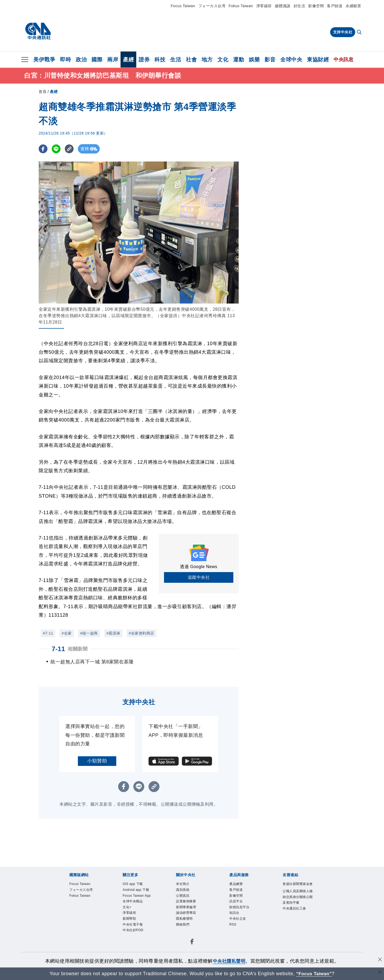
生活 (176, 60)
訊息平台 (237, 915)
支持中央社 (343, 32)
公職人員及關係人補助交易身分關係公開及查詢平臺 (298, 915)
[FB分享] (43, 150)
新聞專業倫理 (188, 921)
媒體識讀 (283, 6)
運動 (239, 60)
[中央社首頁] (38, 31)
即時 (65, 60)
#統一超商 (89, 634)
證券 (144, 60)
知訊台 (235, 927)
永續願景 (353, 6)
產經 (128, 60)
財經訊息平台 (241, 921)
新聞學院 (130, 940)
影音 (270, 60)
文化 (223, 60)
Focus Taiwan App (135, 911)
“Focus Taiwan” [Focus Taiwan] (314, 974)
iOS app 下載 (135, 895)
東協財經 (318, 60)
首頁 (43, 93)
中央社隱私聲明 (229, 961)
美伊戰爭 (44, 60)
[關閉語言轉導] (379, 973)
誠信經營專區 (188, 927)
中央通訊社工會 (296, 928)
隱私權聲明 (186, 934)
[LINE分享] (57, 150)
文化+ (128, 927)
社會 (191, 60)
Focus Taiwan (183, 6)
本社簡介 (184, 895)
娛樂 (254, 60)
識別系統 (184, 902)
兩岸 (113, 60)
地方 (207, 60)
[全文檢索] (360, 33)
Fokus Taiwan (241, 6)
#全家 (67, 634)
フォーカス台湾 (212, 6)
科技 (160, 60)
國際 (97, 60)
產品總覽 (237, 895)
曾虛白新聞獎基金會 (298, 898)
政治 (81, 60)
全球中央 (291, 60)
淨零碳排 (264, 6)
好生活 (299, 6)
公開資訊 (184, 908)
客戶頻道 (335, 6)
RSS (233, 940)
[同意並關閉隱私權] (379, 960)
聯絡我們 (184, 940)
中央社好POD (135, 953)
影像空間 (316, 6)
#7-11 (48, 634)
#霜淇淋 (113, 634)
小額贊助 (97, 771)
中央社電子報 (134, 947)
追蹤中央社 (199, 578)
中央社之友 (239, 934)
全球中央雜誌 (134, 921)
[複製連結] (71, 150)
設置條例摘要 (188, 915)
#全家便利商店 (141, 634)
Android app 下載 (138, 902)
